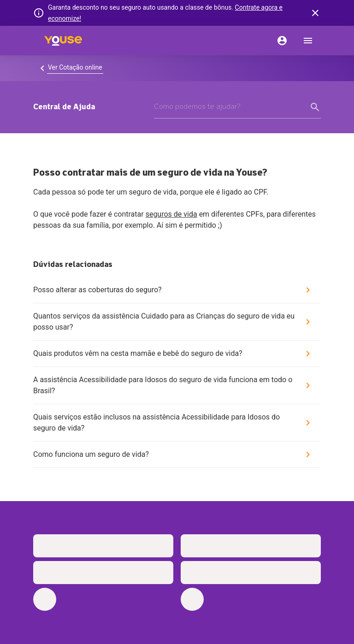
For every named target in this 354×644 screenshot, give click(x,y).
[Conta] (282, 41)
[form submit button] (315, 107)
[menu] (308, 41)
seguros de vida (171, 214)
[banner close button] (315, 13)
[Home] (63, 41)
